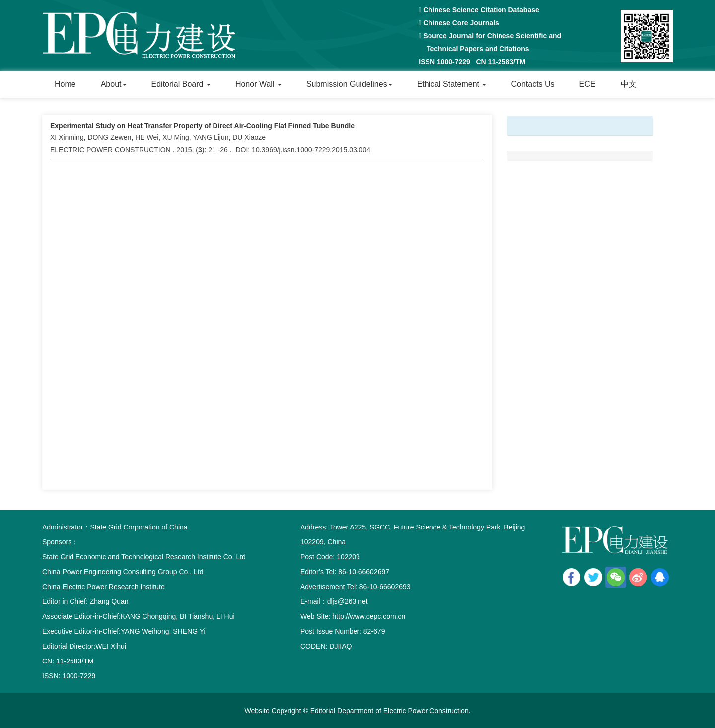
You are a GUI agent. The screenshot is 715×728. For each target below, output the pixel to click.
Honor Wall (258, 84)
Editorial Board (181, 84)
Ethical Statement (452, 84)
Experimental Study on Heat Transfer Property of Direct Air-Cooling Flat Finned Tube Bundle (202, 126)
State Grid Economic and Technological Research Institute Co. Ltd (144, 557)
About (114, 84)
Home (65, 84)
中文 (629, 84)
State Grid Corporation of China (139, 527)
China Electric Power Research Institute (104, 587)
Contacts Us (533, 84)
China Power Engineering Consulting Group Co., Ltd (123, 572)
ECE (588, 84)
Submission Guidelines (349, 84)
